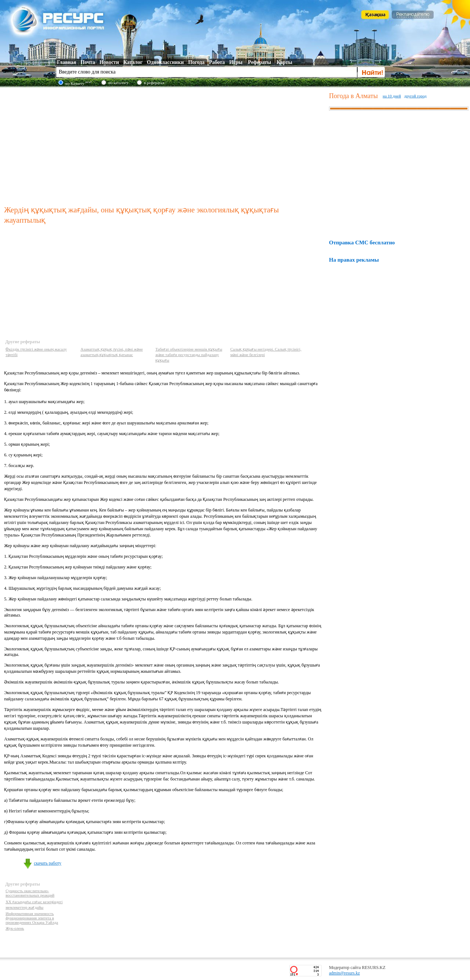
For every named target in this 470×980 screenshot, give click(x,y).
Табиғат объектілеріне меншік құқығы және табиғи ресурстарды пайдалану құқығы (189, 355)
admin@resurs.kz (344, 973)
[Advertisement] (165, 145)
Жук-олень (15, 928)
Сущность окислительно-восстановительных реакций (30, 893)
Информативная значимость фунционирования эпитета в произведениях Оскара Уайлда (32, 918)
